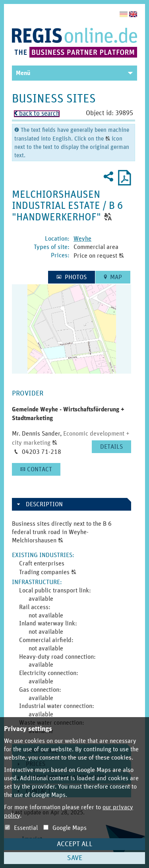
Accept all (75, 844)
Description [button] (44, 504)
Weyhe (82, 239)
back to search (37, 114)
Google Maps (65, 828)
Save (75, 858)
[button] (108, 217)
